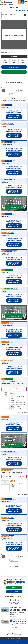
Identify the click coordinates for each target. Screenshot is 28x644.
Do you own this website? (9, 38)
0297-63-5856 (20, 621)
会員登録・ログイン (14, 592)
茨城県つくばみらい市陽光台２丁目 (12, 473)
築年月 (25, 100)
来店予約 (14, 588)
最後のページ (14, 94)
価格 (8, 100)
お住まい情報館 (6, 2)
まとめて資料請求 (9, 389)
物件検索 (4, 642)
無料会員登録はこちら (14, 67)
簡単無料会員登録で (14, 117)
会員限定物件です (7, 108)
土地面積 (11, 100)
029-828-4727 (19, 610)
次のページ (22, 91)
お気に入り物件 (11, 642)
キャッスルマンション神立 (9, 382)
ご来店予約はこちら (14, 72)
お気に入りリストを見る (14, 78)
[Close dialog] (23, 32)
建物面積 (16, 100)
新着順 (3, 100)
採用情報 (19, 634)
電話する (24, 642)
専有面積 (20, 100)
